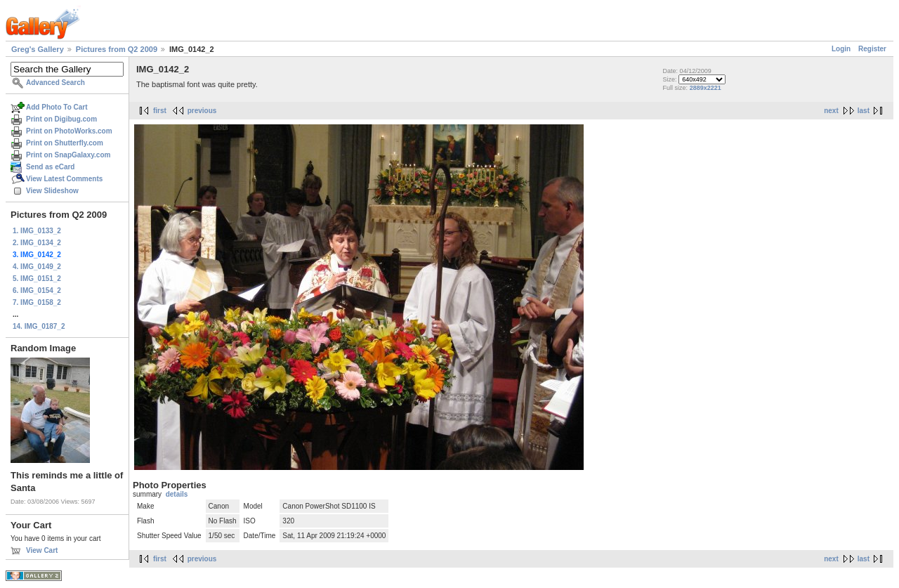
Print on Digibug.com (61, 119)
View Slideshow (52, 191)
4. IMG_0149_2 (37, 267)
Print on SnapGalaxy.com (68, 155)
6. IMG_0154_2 (37, 290)
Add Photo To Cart (57, 107)
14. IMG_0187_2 (39, 326)
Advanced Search (55, 83)
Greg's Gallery (38, 49)
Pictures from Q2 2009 (117, 49)
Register (872, 49)
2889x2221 (706, 88)
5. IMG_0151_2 (37, 279)
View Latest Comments (64, 179)
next (831, 111)
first (160, 111)
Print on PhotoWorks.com (69, 131)
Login (841, 49)
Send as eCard (50, 167)
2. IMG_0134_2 (37, 243)
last (864, 111)
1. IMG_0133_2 (37, 231)
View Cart (42, 550)
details (177, 494)
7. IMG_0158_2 (37, 302)
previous (202, 111)
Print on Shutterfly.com (65, 143)
